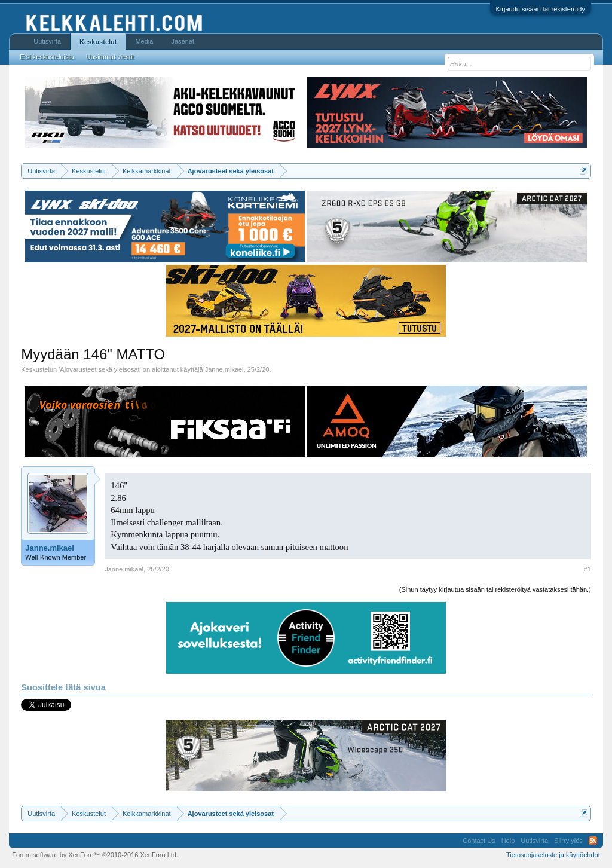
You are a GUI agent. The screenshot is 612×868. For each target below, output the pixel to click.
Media (144, 41)
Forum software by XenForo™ (95, 855)
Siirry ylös (568, 841)
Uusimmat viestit (110, 57)
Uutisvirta (47, 41)
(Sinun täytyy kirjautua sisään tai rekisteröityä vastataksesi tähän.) (495, 589)
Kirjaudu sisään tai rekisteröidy (541, 9)
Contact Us (479, 841)
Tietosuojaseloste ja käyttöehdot (553, 855)
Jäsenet (183, 41)
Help (508, 841)
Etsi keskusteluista (47, 57)
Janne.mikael (224, 369)
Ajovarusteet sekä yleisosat (100, 369)
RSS (593, 841)
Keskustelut (98, 42)
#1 (587, 569)
